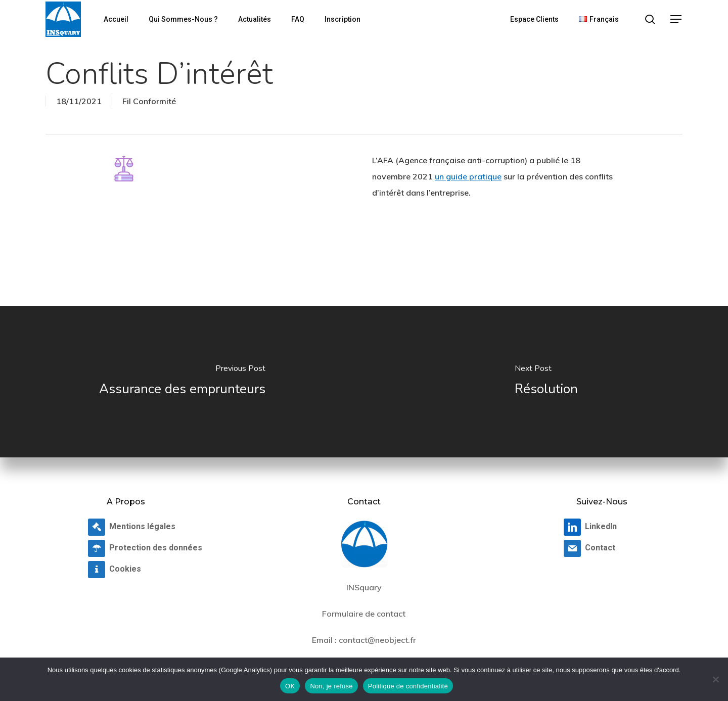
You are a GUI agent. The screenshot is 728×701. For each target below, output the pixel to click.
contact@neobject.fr (377, 640)
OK (290, 686)
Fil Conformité (149, 101)
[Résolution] (546, 382)
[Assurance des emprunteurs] (182, 382)
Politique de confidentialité (408, 686)
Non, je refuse (331, 686)
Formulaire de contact (364, 614)
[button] (676, 19)
